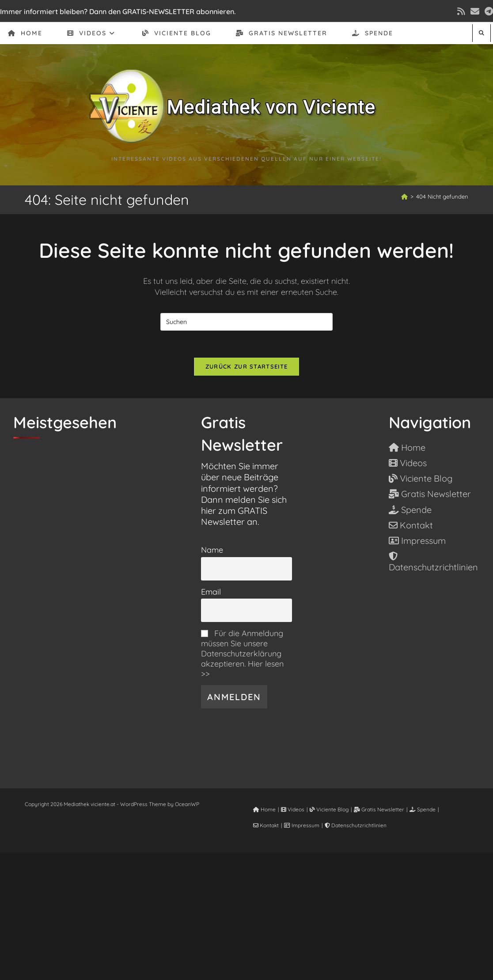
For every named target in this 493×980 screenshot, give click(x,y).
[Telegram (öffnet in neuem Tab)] (487, 11)
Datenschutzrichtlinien (356, 825)
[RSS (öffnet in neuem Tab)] (461, 11)
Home (264, 809)
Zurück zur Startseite (246, 366)
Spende (423, 809)
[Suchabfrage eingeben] (246, 322)
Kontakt (266, 825)
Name (212, 550)
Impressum (302, 825)
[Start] (404, 196)
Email (211, 592)
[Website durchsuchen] (482, 33)
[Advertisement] (246, 915)
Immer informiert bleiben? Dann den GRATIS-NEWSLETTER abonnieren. (118, 11)
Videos (293, 809)
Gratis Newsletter (379, 809)
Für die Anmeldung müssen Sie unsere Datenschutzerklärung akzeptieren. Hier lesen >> (242, 654)
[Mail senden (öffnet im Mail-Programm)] (475, 11)
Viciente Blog (329, 809)
